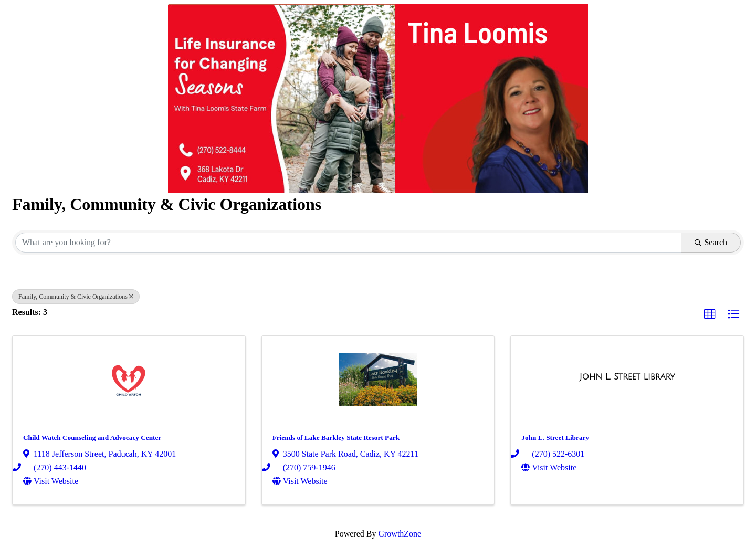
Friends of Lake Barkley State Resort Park (336, 438)
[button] (710, 314)
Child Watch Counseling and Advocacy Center (92, 438)
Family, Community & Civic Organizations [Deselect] (76, 297)
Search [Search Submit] (711, 242)
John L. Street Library (555, 438)
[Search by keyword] (348, 243)
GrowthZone (400, 534)
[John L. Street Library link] (627, 377)
